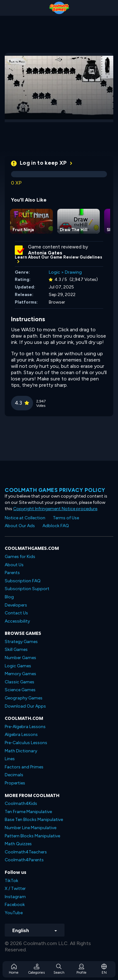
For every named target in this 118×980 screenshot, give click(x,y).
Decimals (14, 775)
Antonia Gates (45, 253)
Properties (15, 783)
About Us (14, 565)
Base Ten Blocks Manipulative (34, 820)
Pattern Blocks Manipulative (32, 836)
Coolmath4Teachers (26, 852)
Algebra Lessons (21, 735)
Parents (12, 573)
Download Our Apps (25, 706)
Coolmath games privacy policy (55, 490)
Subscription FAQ (23, 581)
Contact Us (16, 613)
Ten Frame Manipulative (28, 812)
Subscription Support (27, 589)
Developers (16, 605)
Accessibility (17, 621)
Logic (54, 272)
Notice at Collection (25, 518)
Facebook (15, 905)
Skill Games (16, 650)
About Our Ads (20, 526)
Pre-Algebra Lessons (25, 727)
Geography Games (24, 698)
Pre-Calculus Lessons (26, 743)
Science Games (20, 690)
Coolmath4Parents (24, 860)
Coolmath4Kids (21, 803)
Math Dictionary (21, 751)
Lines (10, 759)
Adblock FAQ (56, 526)
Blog (9, 597)
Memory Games (20, 674)
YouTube (14, 913)
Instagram (15, 897)
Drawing (73, 272)
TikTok (11, 881)
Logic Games (18, 666)
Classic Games (20, 682)
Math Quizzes (18, 844)
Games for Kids (20, 557)
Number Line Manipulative (31, 828)
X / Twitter (15, 889)
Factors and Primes (24, 767)
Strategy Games (21, 642)
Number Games (20, 658)
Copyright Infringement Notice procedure (55, 509)
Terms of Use (66, 518)
